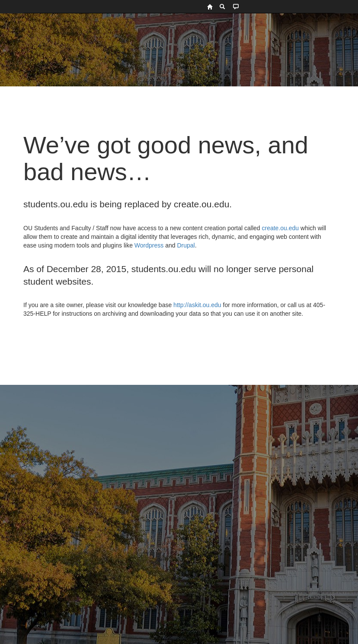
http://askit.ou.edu (197, 305)
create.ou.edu (280, 228)
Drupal (186, 245)
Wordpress (149, 245)
